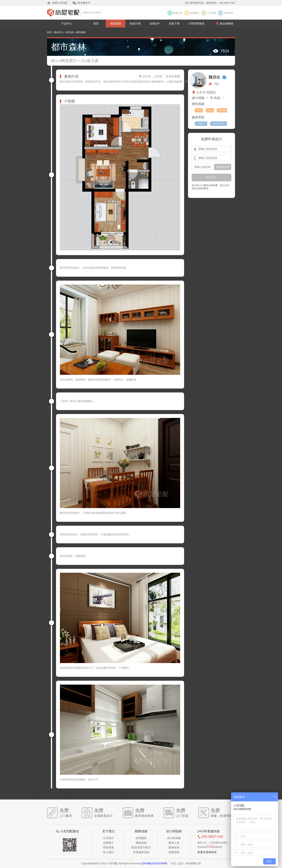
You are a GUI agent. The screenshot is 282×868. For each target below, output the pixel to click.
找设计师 (135, 24)
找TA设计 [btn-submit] (211, 177)
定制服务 (141, 838)
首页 (96, 24)
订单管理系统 (196, 24)
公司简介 (108, 838)
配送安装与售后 (141, 847)
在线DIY (155, 24)
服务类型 (198, 117)
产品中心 (67, 24)
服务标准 (174, 847)
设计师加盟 (174, 838)
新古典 (70, 32)
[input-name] (212, 149)
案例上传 (174, 843)
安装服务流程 (141, 852)
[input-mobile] (212, 158)
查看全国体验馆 (207, 852)
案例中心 (59, 32)
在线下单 (174, 24)
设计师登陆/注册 (194, 3)
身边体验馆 (226, 24)
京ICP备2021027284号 (154, 863)
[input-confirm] (202, 167)
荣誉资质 (108, 847)
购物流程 (141, 843)
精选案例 (116, 24)
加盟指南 (174, 852)
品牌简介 (108, 843)
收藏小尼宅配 (60, 3)
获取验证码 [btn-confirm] (223, 167)
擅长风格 (198, 104)
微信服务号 (84, 3)
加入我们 (108, 852)
